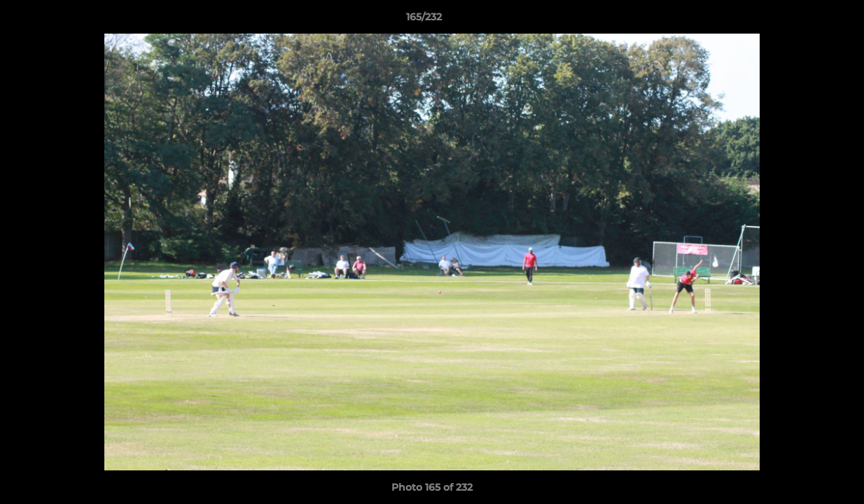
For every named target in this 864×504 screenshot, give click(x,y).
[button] (805, 20)
